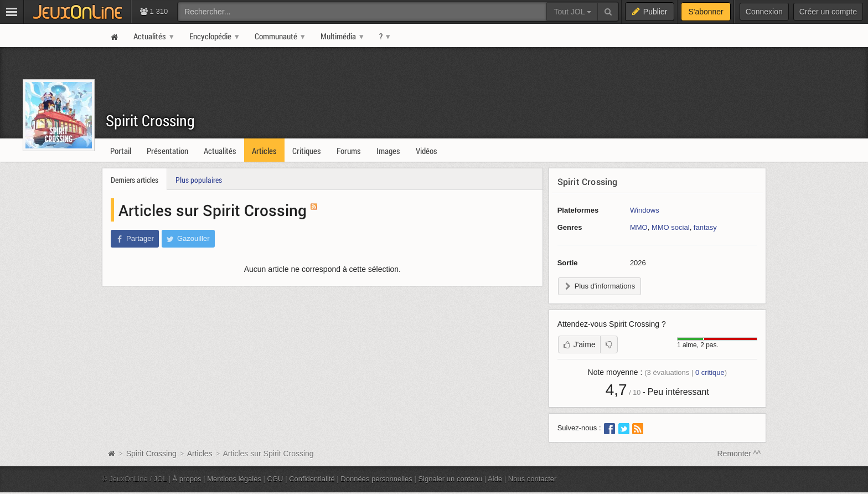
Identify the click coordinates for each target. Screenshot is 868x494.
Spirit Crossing (150, 120)
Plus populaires (199, 180)
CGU (275, 479)
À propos (187, 479)
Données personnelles (376, 479)
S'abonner (706, 12)
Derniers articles (135, 180)
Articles (200, 454)
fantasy (705, 227)
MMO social (671, 227)
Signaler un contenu (450, 479)
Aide (495, 479)
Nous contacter (533, 479)
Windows (645, 210)
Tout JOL (572, 12)
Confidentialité (312, 479)
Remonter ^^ (739, 454)
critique (710, 372)
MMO (639, 227)
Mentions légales (234, 479)
